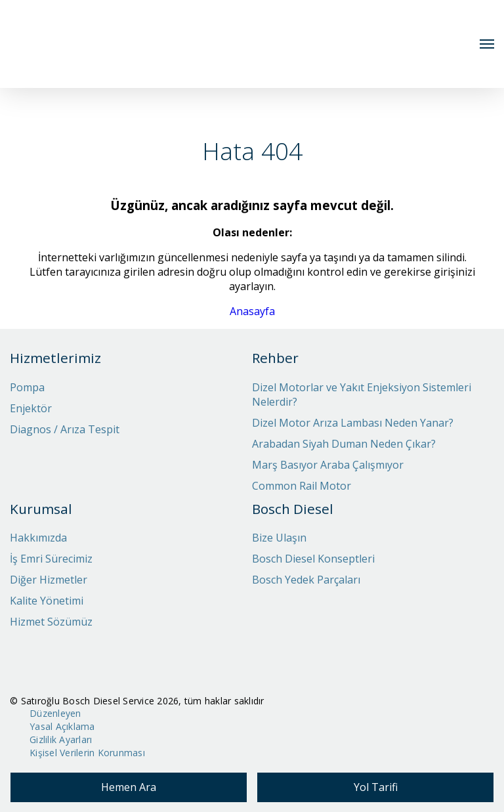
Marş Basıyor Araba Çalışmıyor (328, 465)
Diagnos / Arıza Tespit (65, 429)
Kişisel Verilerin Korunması (87, 753)
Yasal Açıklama (62, 726)
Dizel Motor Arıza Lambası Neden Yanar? (353, 423)
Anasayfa (252, 311)
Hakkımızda (38, 538)
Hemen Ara (129, 787)
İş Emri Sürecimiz (51, 559)
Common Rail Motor (302, 486)
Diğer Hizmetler (49, 580)
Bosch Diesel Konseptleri (313, 559)
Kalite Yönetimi (47, 601)
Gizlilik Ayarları (61, 739)
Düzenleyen (55, 713)
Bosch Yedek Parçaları (306, 580)
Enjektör (31, 408)
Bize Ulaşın (279, 538)
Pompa (27, 387)
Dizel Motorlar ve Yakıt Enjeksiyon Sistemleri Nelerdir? (362, 395)
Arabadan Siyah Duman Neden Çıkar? (344, 444)
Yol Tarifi (376, 787)
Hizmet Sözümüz (51, 622)
